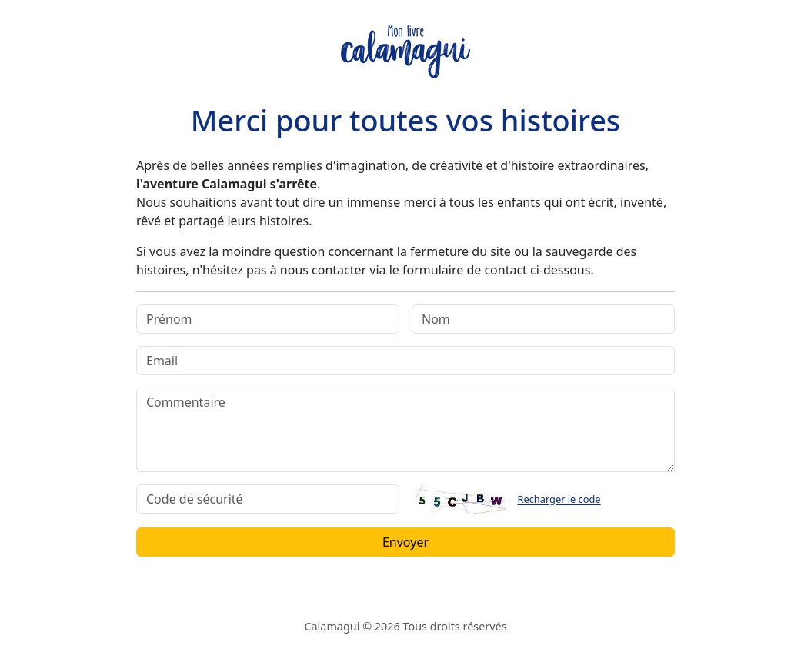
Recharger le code (559, 500)
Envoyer (405, 542)
